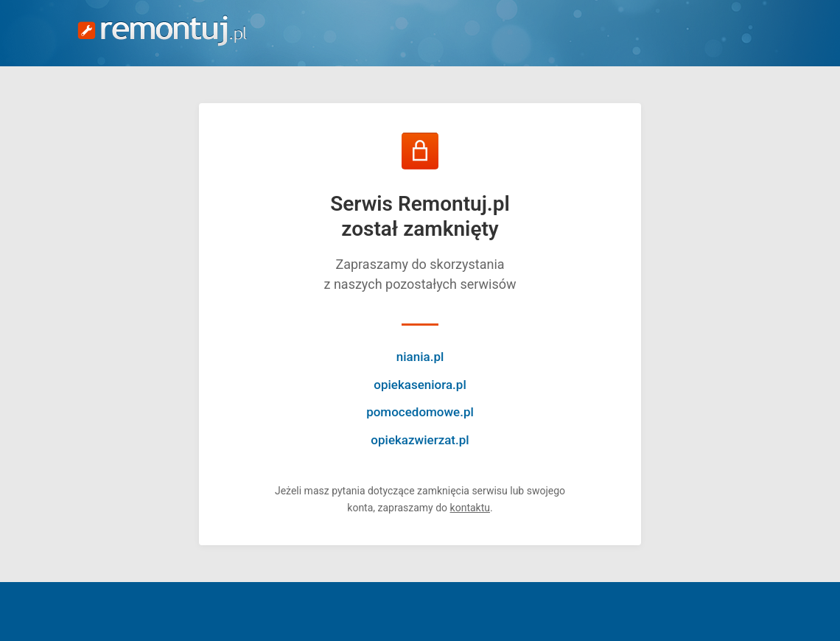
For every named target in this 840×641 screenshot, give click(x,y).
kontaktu (470, 508)
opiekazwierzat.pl (420, 440)
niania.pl (420, 357)
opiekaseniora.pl (420, 385)
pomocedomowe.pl (420, 412)
